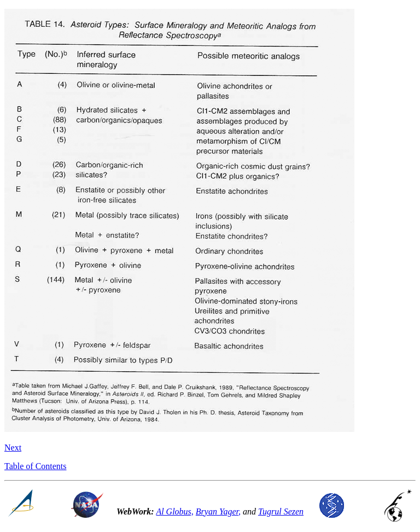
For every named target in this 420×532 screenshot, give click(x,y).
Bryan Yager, (218, 511)
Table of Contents (36, 466)
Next (13, 448)
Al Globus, (174, 511)
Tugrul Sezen (281, 511)
